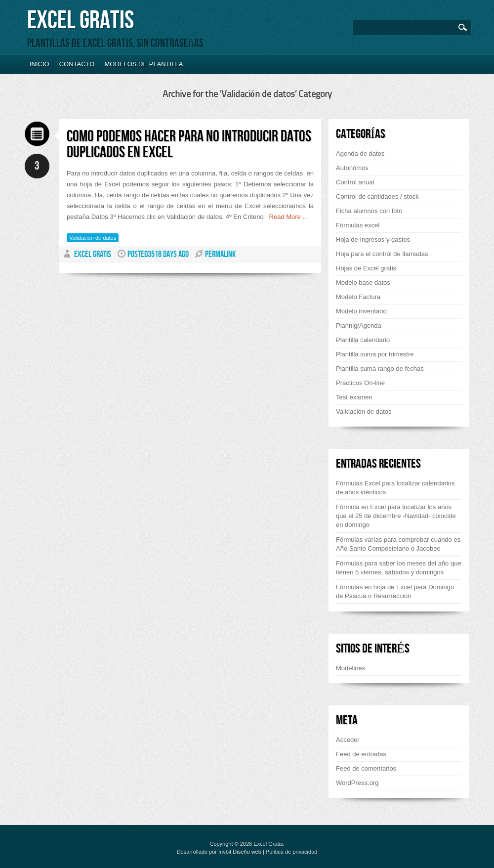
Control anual (355, 182)
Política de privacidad (292, 852)
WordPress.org (357, 783)
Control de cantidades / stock (377, 196)
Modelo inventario (361, 311)
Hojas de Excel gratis (366, 268)
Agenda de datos (360, 153)
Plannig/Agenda (359, 325)
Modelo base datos (363, 282)
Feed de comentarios (366, 768)
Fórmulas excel (358, 225)
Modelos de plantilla (144, 64)
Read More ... (286, 217)
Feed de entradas (361, 754)
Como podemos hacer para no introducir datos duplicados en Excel (189, 145)
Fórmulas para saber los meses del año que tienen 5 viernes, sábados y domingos (399, 568)
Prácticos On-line (360, 383)
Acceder (348, 740)
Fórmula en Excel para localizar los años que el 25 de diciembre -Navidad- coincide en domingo (396, 516)
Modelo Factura (358, 297)
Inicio (40, 64)
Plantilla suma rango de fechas (380, 369)
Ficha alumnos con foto (369, 211)
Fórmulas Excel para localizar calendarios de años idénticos (395, 488)
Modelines (350, 668)
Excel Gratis (81, 21)
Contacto (77, 64)
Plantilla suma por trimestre (375, 354)
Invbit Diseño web (240, 852)
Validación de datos (93, 238)
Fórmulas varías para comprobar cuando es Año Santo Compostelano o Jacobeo (398, 544)
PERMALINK (220, 254)
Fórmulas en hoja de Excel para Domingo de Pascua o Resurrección (395, 591)
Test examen (354, 397)
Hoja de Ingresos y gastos (373, 239)
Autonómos (352, 168)
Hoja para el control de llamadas (382, 254)
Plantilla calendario (363, 340)
